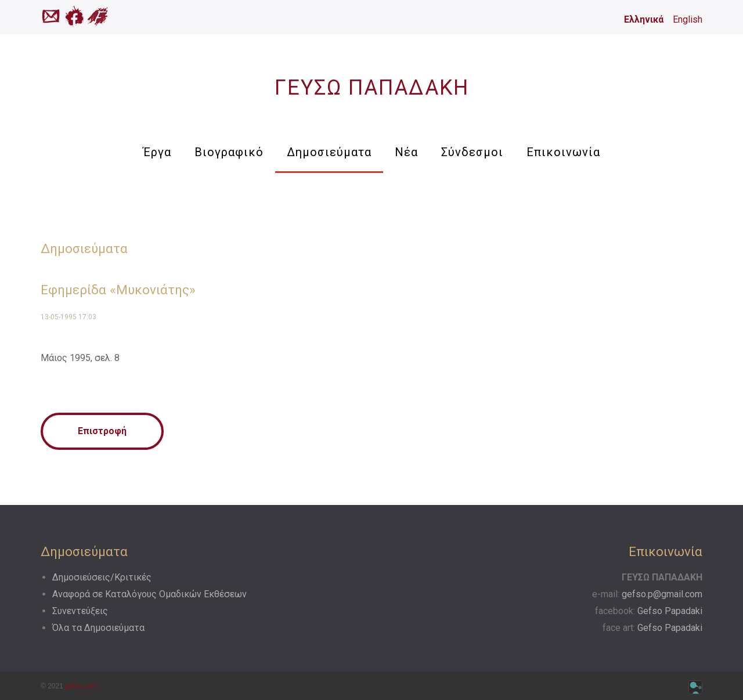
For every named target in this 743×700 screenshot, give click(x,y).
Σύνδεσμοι (472, 152)
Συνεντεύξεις (80, 611)
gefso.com (81, 686)
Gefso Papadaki (670, 611)
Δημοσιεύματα (329, 152)
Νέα (406, 152)
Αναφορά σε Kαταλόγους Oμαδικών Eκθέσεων (149, 594)
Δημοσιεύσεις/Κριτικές (102, 577)
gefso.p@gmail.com (662, 594)
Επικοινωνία (563, 152)
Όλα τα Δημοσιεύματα (98, 628)
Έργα (157, 152)
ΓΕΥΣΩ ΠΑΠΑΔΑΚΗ (372, 88)
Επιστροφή (102, 431)
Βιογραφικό (229, 152)
